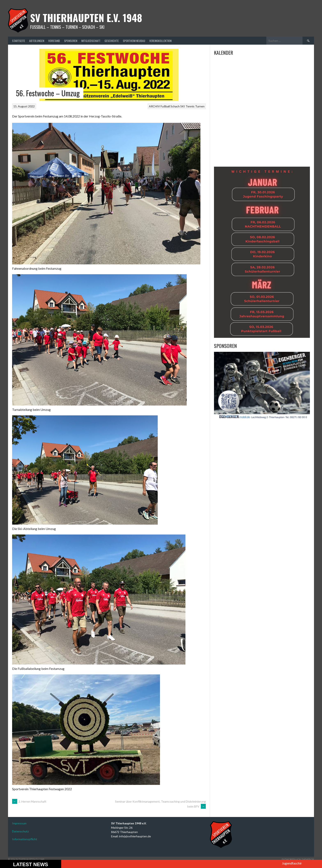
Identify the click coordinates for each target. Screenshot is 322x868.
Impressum (19, 823)
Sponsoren (71, 41)
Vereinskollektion (160, 41)
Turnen (200, 106)
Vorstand (54, 41)
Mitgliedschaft (91, 41)
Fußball (165, 106)
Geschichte (112, 41)
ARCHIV (154, 106)
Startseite (19, 41)
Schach (175, 106)
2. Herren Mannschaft (29, 801)
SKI (183, 106)
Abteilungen (37, 41)
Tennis (190, 106)
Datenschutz (20, 831)
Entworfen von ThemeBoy (298, 859)
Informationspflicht (25, 839)
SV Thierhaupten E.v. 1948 (86, 18)
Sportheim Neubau (134, 41)
